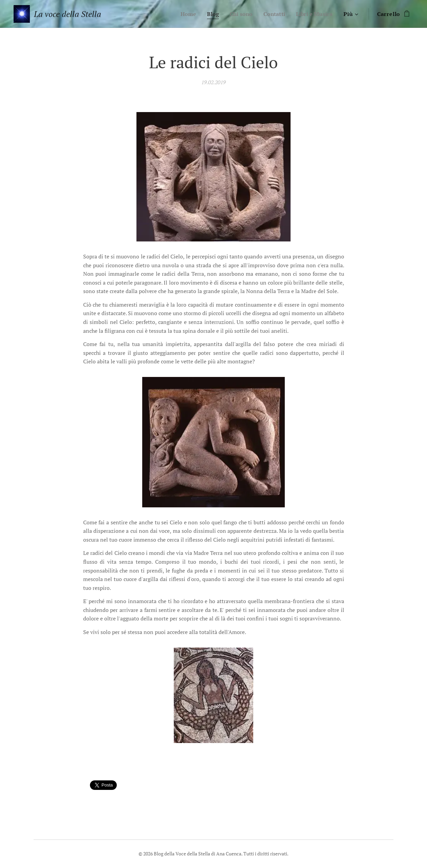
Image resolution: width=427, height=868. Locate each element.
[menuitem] (183, 14)
